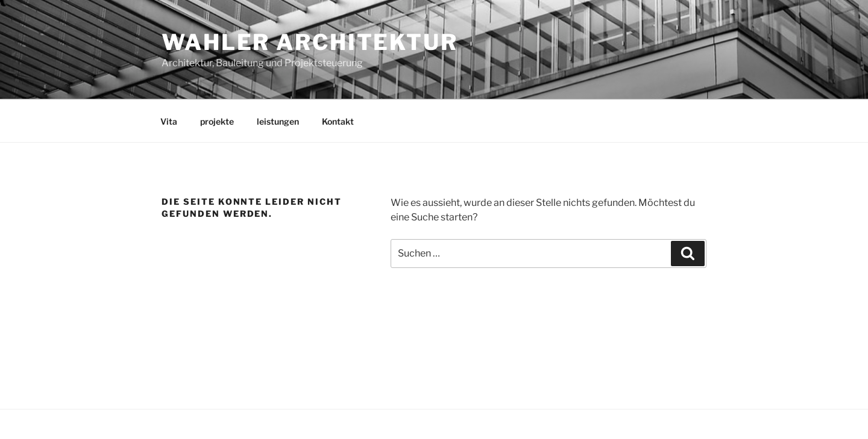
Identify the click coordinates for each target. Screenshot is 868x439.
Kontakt (338, 121)
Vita (169, 121)
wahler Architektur (310, 42)
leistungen (278, 121)
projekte (217, 121)
